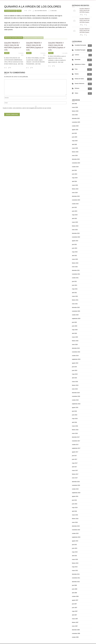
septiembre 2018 (76, 404)
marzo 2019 (75, 382)
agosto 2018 (75, 408)
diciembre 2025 (76, 118)
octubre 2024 (75, 167)
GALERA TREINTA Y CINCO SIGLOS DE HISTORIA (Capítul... (85, 10)
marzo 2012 (75, 571)
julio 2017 (74, 456)
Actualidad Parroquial (10, 11)
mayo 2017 (75, 463)
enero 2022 (75, 267)
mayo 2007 (75, 611)
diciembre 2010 (76, 582)
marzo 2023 (75, 222)
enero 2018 (75, 433)
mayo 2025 (75, 141)
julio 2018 (74, 411)
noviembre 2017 (76, 441)
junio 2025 (75, 137)
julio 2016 (74, 500)
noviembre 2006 (76, 633)
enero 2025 (75, 156)
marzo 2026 (75, 107)
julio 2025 (74, 133)
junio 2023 (75, 211)
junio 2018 (75, 415)
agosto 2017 (75, 452)
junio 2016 (75, 504)
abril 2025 (74, 144)
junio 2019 (75, 370)
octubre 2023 (75, 204)
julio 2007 (74, 604)
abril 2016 (74, 511)
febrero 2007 (75, 622)
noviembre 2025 (76, 122)
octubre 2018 (75, 400)
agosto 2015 (75, 541)
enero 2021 (75, 304)
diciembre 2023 (76, 196)
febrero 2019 (75, 385)
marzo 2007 (75, 619)
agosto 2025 (75, 130)
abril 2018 (74, 422)
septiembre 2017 (76, 448)
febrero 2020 (75, 341)
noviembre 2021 (76, 274)
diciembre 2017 (76, 437)
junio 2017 (75, 459)
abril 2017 (74, 467)
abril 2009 (74, 593)
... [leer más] (20, 64)
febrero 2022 (75, 263)
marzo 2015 (75, 559)
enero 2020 (75, 345)
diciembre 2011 (76, 574)
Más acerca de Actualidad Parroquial (33, 38)
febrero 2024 (75, 189)
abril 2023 (74, 219)
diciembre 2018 (76, 393)
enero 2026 (75, 115)
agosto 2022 (75, 241)
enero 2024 (75, 193)
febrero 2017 (75, 474)
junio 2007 (75, 608)
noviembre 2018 (76, 396)
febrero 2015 (75, 563)
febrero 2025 (75, 152)
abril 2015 (74, 556)
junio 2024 (75, 174)
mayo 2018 (75, 419)
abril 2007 (74, 615)
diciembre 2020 (76, 307)
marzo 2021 (75, 296)
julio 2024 (74, 170)
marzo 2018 (75, 426)
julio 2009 (74, 585)
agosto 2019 (75, 363)
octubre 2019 (75, 356)
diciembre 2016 (76, 482)
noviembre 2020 (76, 311)
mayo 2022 (75, 252)
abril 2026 (74, 104)
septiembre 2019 (76, 359)
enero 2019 (75, 389)
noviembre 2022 (76, 237)
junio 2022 (75, 248)
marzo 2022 (75, 259)
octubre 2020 (75, 315)
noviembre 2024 (76, 163)
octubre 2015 (75, 533)
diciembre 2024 (76, 159)
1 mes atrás (65, 53)
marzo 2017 (75, 470)
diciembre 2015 (76, 526)
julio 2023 (74, 207)
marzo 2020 (75, 337)
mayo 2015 (75, 552)
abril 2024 (74, 181)
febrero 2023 (75, 226)
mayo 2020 (75, 330)
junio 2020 (75, 326)
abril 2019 (74, 378)
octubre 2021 (75, 278)
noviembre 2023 (76, 200)
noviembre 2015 (76, 530)
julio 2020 (74, 322)
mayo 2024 (75, 178)
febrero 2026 (75, 111)
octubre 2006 (75, 637)
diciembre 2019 (76, 348)
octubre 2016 (75, 489)
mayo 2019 (75, 374)
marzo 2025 (75, 148)
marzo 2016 (75, 515)
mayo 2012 (75, 567)
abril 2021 (74, 293)
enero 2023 (75, 230)
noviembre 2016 (76, 485)
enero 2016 (75, 522)
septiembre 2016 (76, 493)
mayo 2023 (75, 215)
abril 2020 (74, 333)
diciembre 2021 (76, 270)
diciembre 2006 (76, 630)
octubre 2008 (75, 596)
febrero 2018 (75, 430)
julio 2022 (74, 245)
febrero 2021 (75, 300)
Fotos (19, 11)
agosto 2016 (75, 496)
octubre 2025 (75, 126)
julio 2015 (74, 545)
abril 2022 (74, 256)
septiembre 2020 (76, 319)
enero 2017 (75, 478)
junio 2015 (75, 548)
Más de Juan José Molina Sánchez (14, 38)
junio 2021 (75, 285)
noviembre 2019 (76, 352)
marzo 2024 (75, 185)
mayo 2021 (75, 289)
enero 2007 (75, 626)
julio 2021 (74, 281)
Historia (7, 53)
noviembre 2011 (76, 578)
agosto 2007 (75, 600)
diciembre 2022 (76, 233)
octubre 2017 (75, 445)
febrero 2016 (75, 519)
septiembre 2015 (76, 537)
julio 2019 (74, 367)
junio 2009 (75, 589)
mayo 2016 (75, 508)
